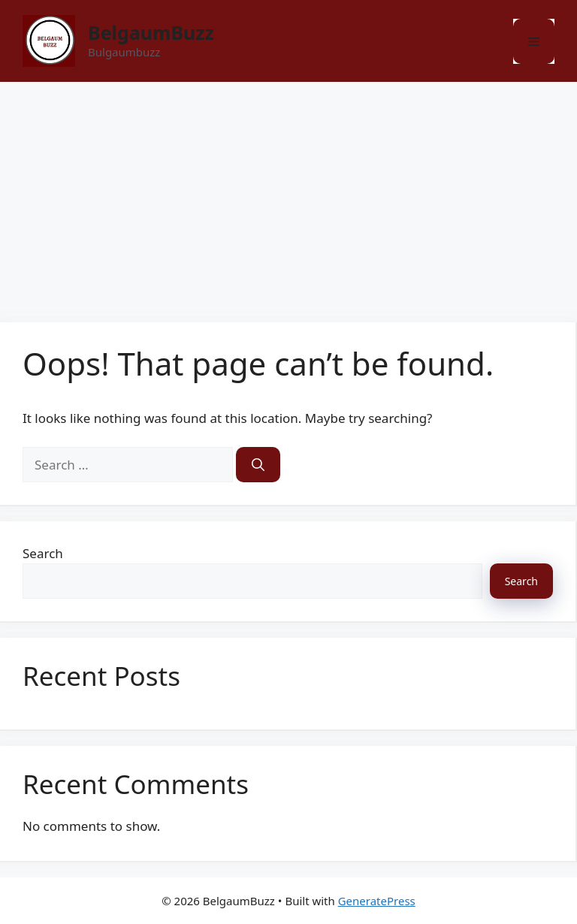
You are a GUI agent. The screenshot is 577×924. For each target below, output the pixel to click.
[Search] (258, 465)
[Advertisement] (288, 195)
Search (43, 553)
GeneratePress (377, 901)
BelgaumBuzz (151, 32)
